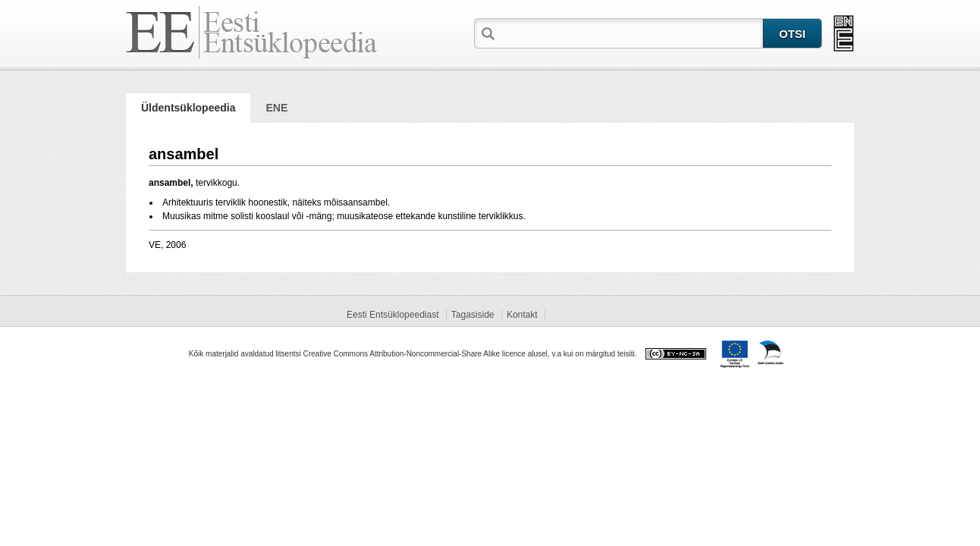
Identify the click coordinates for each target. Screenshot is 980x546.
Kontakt (522, 315)
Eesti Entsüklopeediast (393, 315)
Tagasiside (473, 315)
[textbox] (630, 33)
